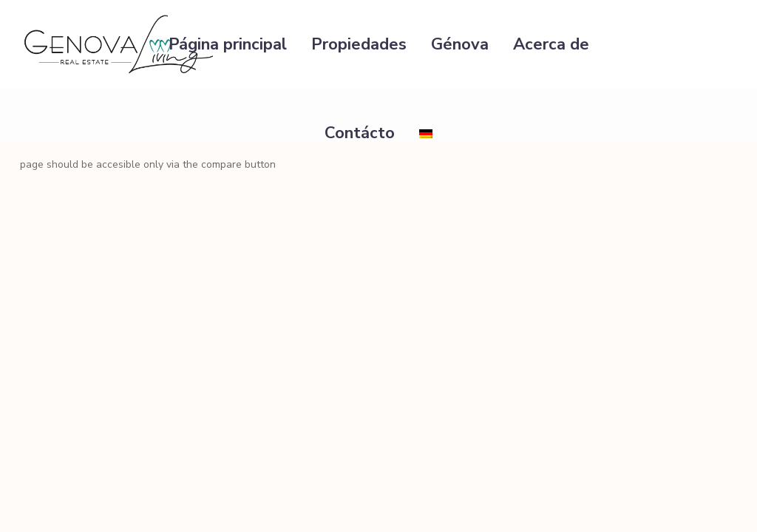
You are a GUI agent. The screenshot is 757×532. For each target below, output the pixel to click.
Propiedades (359, 44)
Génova (460, 44)
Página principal (228, 44)
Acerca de (551, 44)
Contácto (360, 133)
